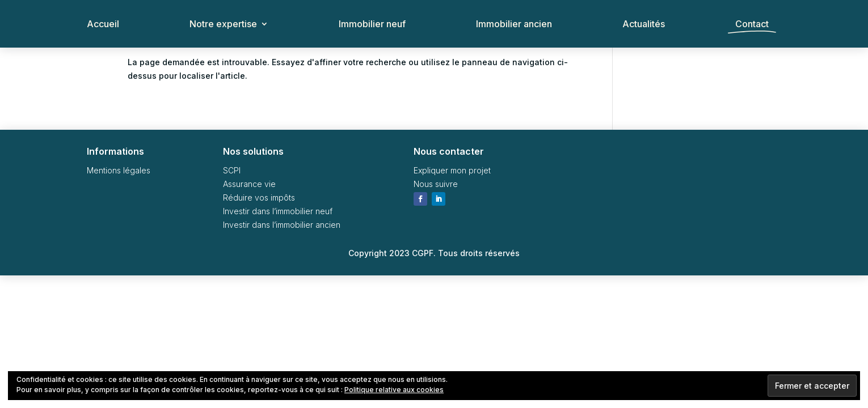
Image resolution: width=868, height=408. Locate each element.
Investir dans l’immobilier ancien (282, 225)
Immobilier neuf (372, 25)
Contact (752, 25)
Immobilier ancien (514, 25)
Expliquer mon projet (452, 170)
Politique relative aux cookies (394, 390)
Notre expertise (223, 25)
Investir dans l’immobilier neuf (278, 211)
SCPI (232, 170)
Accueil (103, 25)
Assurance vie (249, 184)
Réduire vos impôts (259, 197)
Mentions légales (119, 170)
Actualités (644, 25)
